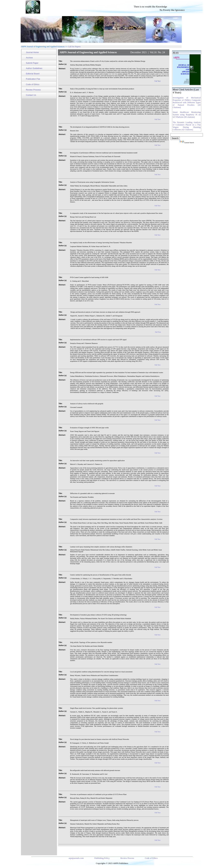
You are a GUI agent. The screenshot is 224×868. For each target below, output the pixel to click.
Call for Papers (74, 47)
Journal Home (32, 52)
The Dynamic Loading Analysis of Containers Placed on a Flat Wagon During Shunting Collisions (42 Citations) (187, 126)
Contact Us (31, 95)
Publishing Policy (102, 858)
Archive (29, 58)
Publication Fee (33, 79)
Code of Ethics (33, 84)
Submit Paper (32, 63)
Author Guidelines (34, 68)
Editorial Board (33, 74)
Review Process (33, 90)
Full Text (157, 81)
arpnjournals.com (76, 858)
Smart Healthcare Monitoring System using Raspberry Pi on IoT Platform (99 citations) (187, 115)
